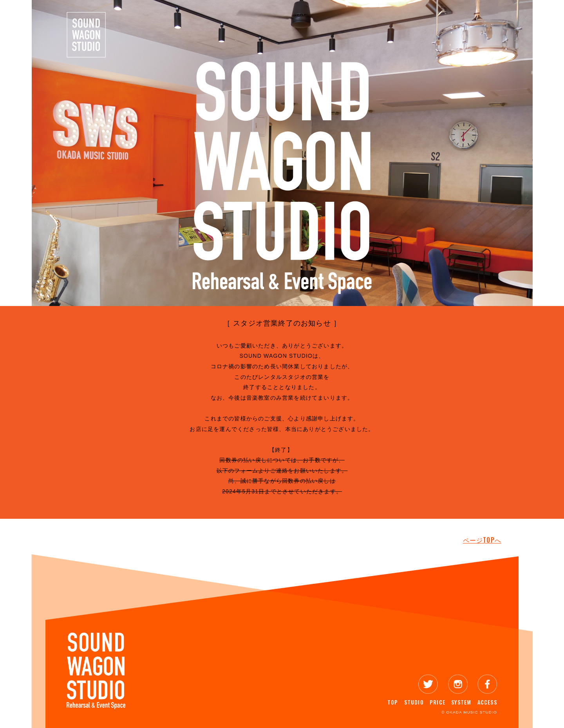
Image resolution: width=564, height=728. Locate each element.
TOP (393, 702)
